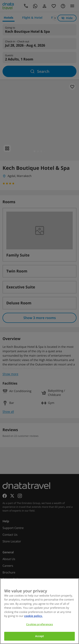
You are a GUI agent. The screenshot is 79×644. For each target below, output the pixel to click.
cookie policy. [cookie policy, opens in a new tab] (33, 616)
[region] (39, 611)
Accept (40, 636)
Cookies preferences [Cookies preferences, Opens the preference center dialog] (39, 624)
